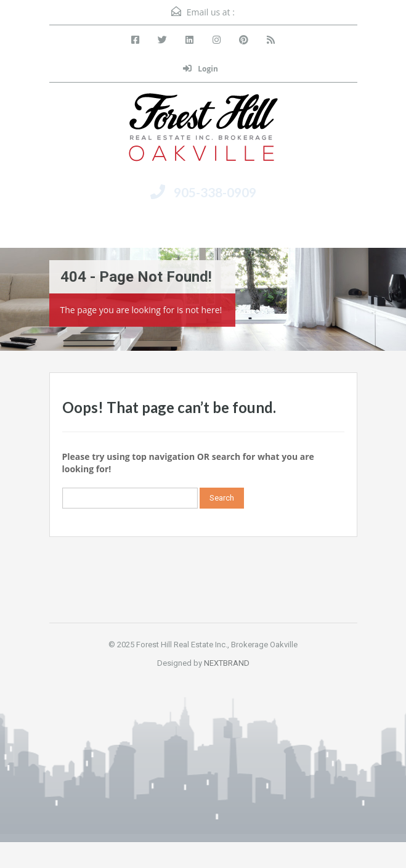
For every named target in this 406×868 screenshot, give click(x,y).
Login (201, 69)
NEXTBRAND (227, 663)
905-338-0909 (215, 192)
